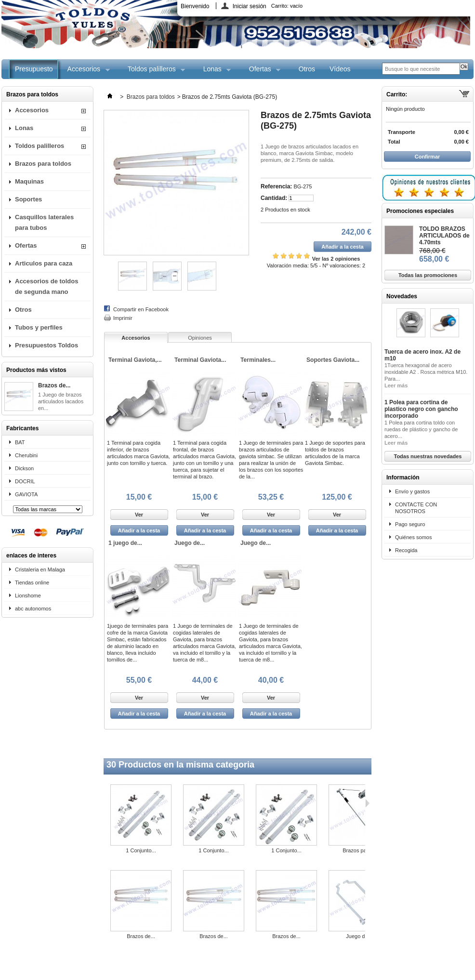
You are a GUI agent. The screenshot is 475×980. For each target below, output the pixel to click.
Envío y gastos (412, 491)
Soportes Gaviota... (333, 360)
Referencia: (276, 186)
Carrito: (287, 6)
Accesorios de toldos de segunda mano (46, 286)
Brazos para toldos (43, 164)
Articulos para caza (44, 263)
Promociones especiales (420, 211)
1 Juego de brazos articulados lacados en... (61, 401)
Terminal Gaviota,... (135, 360)
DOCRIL (25, 481)
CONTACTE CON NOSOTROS (416, 508)
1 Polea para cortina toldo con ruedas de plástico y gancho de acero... (421, 429)
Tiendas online (32, 583)
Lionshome (28, 596)
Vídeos (340, 69)
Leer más (396, 385)
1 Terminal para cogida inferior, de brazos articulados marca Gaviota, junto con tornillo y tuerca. (139, 453)
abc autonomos (33, 609)
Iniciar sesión (250, 6)
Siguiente (367, 803)
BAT (20, 442)
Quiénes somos (413, 537)
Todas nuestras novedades (428, 456)
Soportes (28, 199)
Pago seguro (410, 524)
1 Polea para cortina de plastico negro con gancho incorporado (421, 409)
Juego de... (190, 543)
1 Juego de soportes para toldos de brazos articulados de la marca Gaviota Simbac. (335, 453)
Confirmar (428, 157)
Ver (139, 515)
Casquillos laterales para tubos (44, 222)
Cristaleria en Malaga (40, 569)
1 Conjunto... (141, 850)
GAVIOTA (26, 494)
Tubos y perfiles (39, 327)
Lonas (214, 72)
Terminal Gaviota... (200, 360)
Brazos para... (359, 850)
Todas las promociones (428, 275)
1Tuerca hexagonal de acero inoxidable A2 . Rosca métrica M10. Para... (426, 372)
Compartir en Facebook (141, 309)
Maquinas (29, 181)
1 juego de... (125, 543)
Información (403, 477)
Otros (307, 69)
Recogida (406, 550)
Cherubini (26, 455)
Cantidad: (274, 198)
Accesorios (85, 72)
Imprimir (123, 318)
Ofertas (261, 72)
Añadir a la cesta (139, 530)
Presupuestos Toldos (46, 345)
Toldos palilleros (153, 72)
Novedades (402, 296)
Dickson (24, 468)
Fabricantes (22, 428)
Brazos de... (54, 385)
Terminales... (258, 360)
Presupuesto (34, 69)
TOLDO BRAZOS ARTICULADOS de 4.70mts (444, 236)
